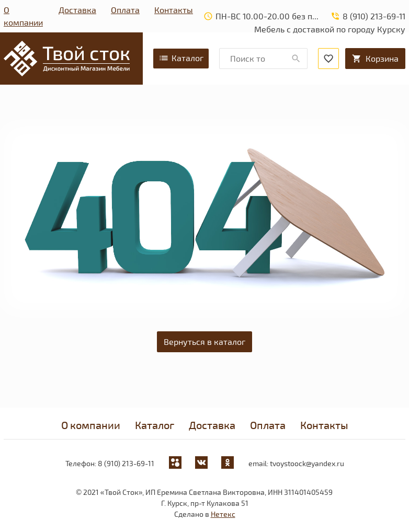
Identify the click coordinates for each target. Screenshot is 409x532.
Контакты (174, 10)
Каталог (181, 58)
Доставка (77, 10)
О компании (23, 16)
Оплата (125, 10)
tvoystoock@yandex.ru (307, 463)
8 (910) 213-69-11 (126, 463)
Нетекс (223, 514)
